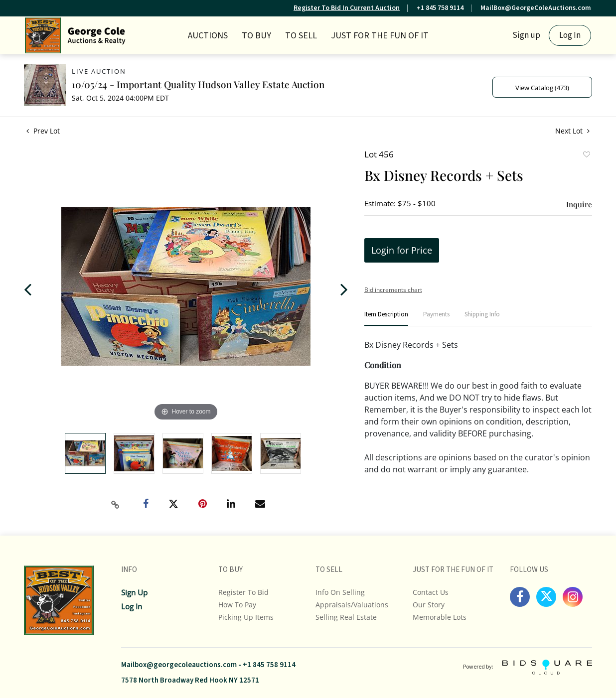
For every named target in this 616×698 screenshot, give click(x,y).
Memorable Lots (440, 617)
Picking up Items (246, 617)
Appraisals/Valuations (352, 605)
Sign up (526, 35)
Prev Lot (43, 131)
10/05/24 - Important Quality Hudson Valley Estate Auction (198, 84)
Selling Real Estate (346, 617)
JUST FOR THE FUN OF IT (380, 36)
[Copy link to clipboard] (116, 505)
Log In (570, 35)
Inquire (579, 204)
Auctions (208, 36)
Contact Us (431, 592)
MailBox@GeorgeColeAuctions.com (536, 8)
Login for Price (402, 250)
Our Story (429, 605)
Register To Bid (243, 592)
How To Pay (237, 605)
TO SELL (301, 36)
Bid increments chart (393, 290)
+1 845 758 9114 (440, 8)
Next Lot (572, 131)
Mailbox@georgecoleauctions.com (179, 665)
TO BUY (256, 36)
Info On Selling (340, 592)
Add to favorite (586, 155)
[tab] (386, 319)
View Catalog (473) (542, 88)
